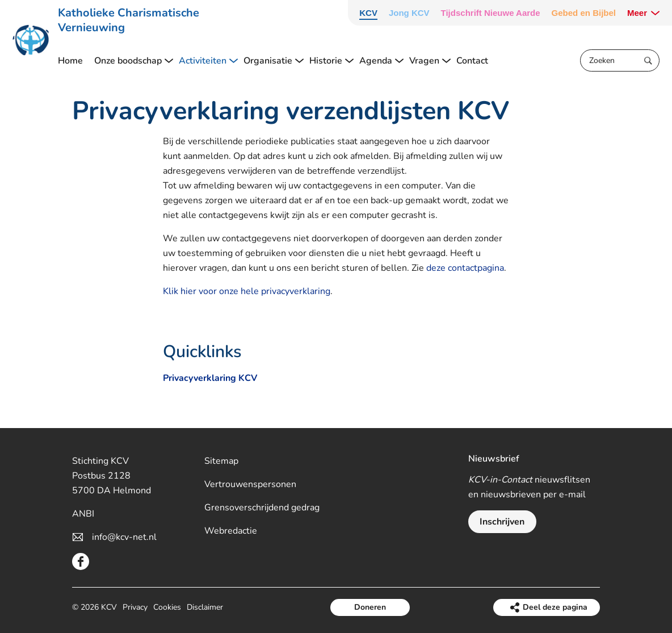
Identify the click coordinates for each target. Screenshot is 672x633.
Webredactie (231, 531)
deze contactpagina (465, 268)
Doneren (370, 607)
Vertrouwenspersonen (250, 484)
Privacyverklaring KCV (210, 378)
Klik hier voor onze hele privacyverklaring (247, 291)
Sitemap (221, 461)
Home (70, 61)
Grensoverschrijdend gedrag (262, 508)
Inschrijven (502, 522)
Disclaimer (205, 607)
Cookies (167, 607)
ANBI (83, 514)
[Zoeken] (620, 60)
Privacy (135, 607)
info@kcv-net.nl (124, 537)
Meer (637, 13)
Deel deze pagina (555, 607)
